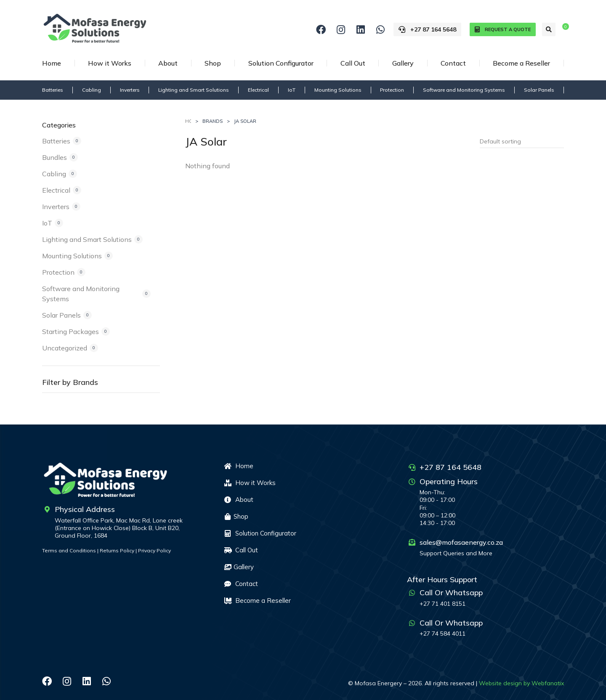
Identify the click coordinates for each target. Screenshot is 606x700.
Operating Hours (449, 481)
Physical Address (85, 509)
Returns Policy (117, 550)
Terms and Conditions (69, 550)
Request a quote (503, 30)
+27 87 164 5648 (427, 29)
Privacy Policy (154, 550)
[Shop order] (522, 141)
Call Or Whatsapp (451, 593)
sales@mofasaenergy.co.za (461, 542)
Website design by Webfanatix (521, 683)
